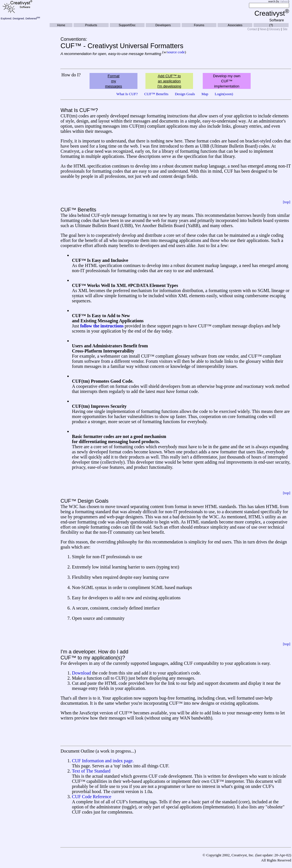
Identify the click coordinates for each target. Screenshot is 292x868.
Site (285, 29)
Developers (163, 25)
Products (91, 25)
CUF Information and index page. (103, 761)
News (263, 29)
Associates (235, 25)
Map (205, 94)
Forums (199, 25)
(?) (271, 25)
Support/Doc (127, 25)
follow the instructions (102, 326)
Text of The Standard (91, 771)
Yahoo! (284, 1)
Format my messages (114, 81)
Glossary (274, 29)
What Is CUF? (127, 94)
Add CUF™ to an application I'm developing (169, 81)
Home (61, 25)
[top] (287, 202)
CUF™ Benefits (156, 94)
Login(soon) (224, 94)
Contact (252, 29)
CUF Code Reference (92, 797)
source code (176, 52)
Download (81, 673)
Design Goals (185, 94)
